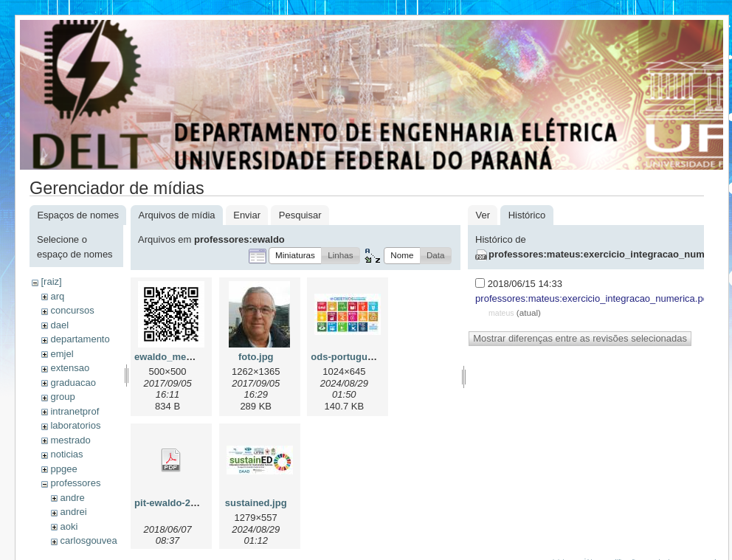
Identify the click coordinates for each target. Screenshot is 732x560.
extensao (70, 368)
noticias (66, 454)
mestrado (70, 440)
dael (59, 325)
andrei (73, 512)
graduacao (73, 383)
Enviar (247, 215)
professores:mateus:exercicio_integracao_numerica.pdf (593, 298)
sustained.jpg (256, 503)
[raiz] (51, 281)
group (62, 397)
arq (57, 296)
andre (72, 498)
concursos (72, 310)
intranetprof (75, 411)
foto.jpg (256, 357)
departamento (80, 339)
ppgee (63, 469)
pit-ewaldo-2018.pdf (179, 503)
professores (75, 483)
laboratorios (75, 425)
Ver (483, 215)
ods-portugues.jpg (353, 357)
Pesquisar (300, 215)
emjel (62, 354)
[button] (295, 256)
